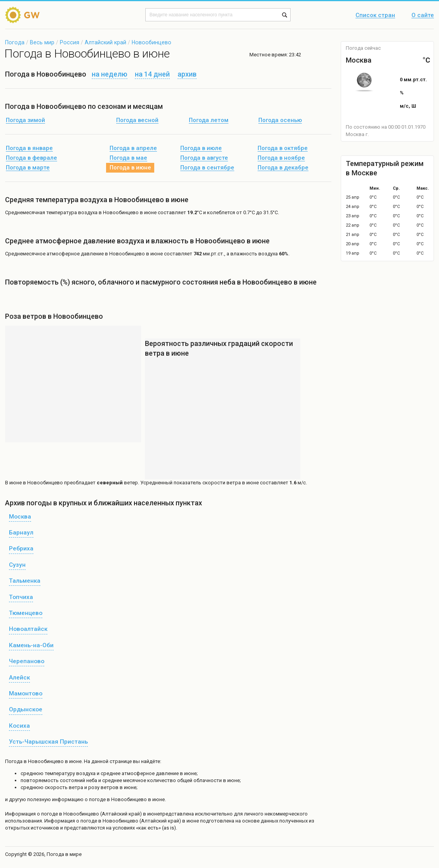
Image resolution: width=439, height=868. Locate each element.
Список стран (375, 16)
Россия (70, 42)
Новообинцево (152, 42)
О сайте (423, 16)
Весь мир (42, 42)
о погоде (48, 814)
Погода (15, 42)
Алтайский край (105, 42)
